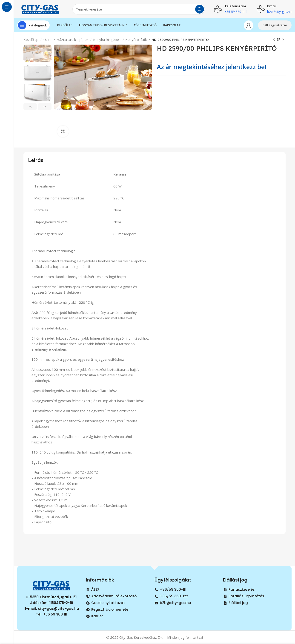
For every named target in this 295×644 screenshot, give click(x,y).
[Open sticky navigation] (33, 25)
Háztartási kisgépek (73, 40)
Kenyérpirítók (136, 40)
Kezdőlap (31, 40)
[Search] (139, 9)
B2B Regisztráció (275, 25)
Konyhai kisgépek (107, 40)
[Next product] (283, 40)
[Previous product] (274, 40)
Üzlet (48, 40)
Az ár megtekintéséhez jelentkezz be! (212, 67)
